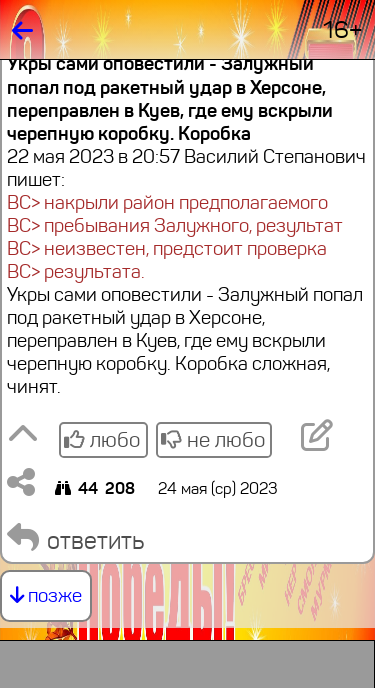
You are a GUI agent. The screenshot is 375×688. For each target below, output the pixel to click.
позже (46, 595)
